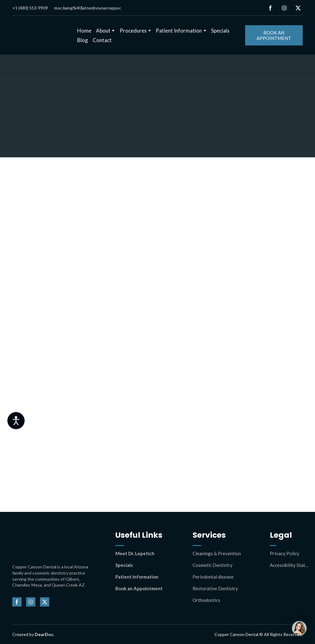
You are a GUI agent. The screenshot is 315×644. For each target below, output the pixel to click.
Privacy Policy (285, 553)
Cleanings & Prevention (217, 553)
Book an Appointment (139, 588)
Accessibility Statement (289, 565)
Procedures (133, 31)
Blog (83, 40)
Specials (220, 31)
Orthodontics (206, 600)
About (103, 31)
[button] (270, 8)
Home (84, 31)
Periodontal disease (213, 577)
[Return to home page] (40, 35)
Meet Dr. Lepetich (135, 553)
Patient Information (179, 31)
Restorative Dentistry (215, 588)
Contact (102, 40)
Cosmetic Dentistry (213, 565)
